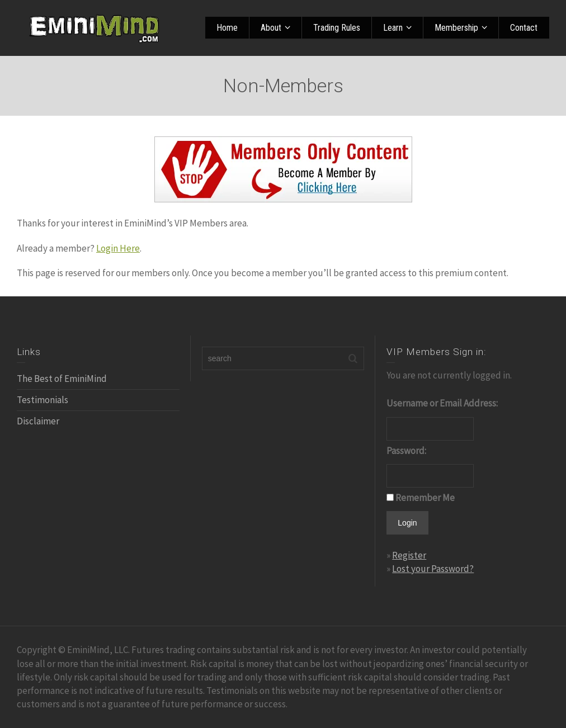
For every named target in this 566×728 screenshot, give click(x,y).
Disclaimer (38, 421)
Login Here (118, 248)
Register (409, 555)
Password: (406, 451)
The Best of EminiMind (62, 379)
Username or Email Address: (442, 403)
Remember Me (425, 498)
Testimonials (43, 400)
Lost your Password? (433, 569)
